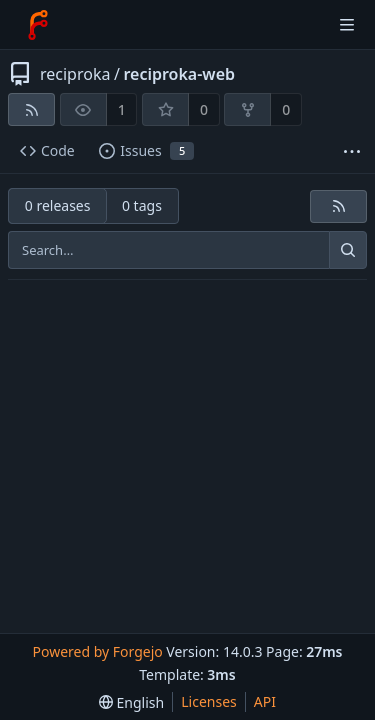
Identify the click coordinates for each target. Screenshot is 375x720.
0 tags (142, 205)
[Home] (38, 25)
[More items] (352, 151)
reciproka (75, 74)
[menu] (131, 702)
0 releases (58, 205)
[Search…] (348, 250)
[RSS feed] (31, 109)
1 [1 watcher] (122, 109)
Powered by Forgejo (97, 651)
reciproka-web (179, 74)
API (265, 701)
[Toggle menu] (347, 25)
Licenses (209, 701)
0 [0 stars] (204, 109)
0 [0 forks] (286, 109)
